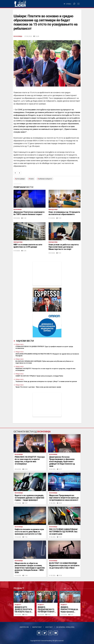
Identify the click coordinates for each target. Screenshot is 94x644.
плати (32, 179)
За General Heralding (65, 627)
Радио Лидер (20, 4)
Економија (18, 36)
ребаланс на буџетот (45, 179)
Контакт (49, 627)
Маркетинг (37, 627)
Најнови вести (25, 341)
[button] (10, 604)
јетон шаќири (21, 179)
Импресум (24, 627)
